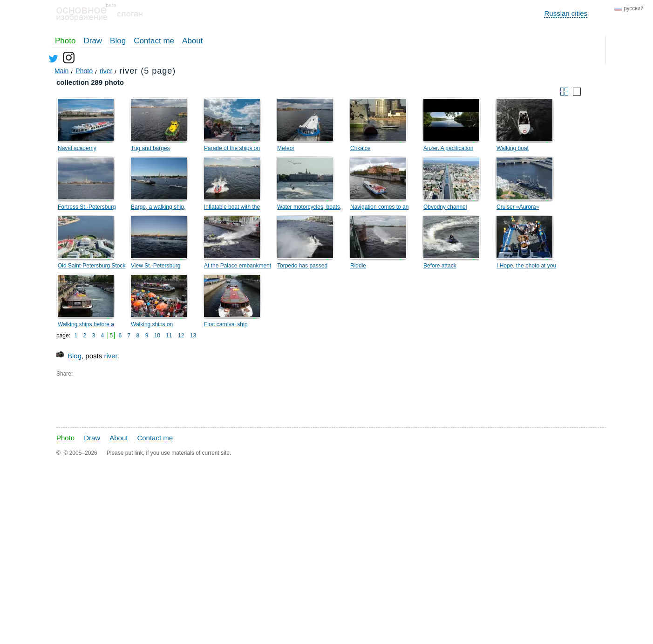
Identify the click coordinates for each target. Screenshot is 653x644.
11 (169, 336)
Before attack (440, 266)
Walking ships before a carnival (86, 326)
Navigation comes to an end (379, 208)
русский (634, 8)
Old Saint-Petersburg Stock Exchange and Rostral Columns (92, 267)
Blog (118, 41)
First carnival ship (226, 324)
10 (157, 336)
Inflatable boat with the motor (232, 208)
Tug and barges (150, 148)
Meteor (286, 148)
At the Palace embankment (238, 266)
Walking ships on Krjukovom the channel (159, 326)
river (110, 356)
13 (193, 336)
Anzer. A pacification (448, 148)
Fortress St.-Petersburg (87, 207)
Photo (65, 41)
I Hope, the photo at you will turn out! (526, 267)
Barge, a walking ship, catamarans (158, 208)
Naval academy (77, 148)
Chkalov (360, 148)
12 (181, 336)
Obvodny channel (445, 207)
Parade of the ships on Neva (232, 150)
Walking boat (513, 148)
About (192, 41)
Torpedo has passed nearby (302, 267)
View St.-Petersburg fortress (156, 267)
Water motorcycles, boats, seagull (309, 208)
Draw (93, 41)
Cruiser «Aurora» (518, 207)
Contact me (154, 41)
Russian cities (566, 13)
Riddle (358, 266)
